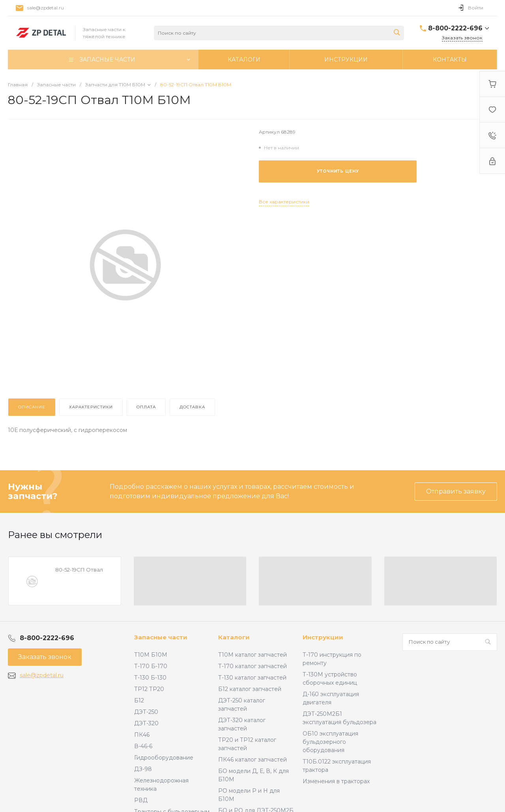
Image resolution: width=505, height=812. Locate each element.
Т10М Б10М (151, 655)
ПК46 (142, 735)
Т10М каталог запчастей (252, 655)
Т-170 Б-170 (151, 666)
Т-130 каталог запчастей (252, 678)
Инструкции (323, 637)
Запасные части (161, 637)
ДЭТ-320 (146, 723)
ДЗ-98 (143, 769)
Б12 (139, 700)
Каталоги (234, 637)
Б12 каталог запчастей (250, 689)
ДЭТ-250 (146, 712)
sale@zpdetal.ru (46, 8)
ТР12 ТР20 (149, 689)
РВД (141, 800)
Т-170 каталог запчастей (252, 666)
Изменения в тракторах (336, 781)
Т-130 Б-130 (150, 678)
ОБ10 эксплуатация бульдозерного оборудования (330, 742)
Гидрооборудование (164, 758)
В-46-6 (143, 746)
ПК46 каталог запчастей (252, 760)
